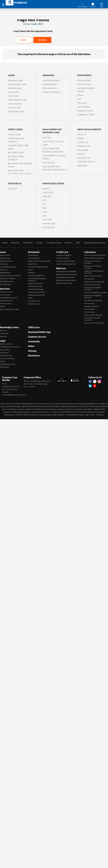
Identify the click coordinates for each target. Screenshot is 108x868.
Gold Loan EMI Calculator (93, 315)
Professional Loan (17, 84)
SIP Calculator (89, 303)
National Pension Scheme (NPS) (39, 261)
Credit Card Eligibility (64, 255)
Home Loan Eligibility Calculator (96, 293)
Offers (80, 138)
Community (34, 341)
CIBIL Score (34, 327)
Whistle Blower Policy (8, 364)
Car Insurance (50, 84)
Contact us (83, 142)
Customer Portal (54, 243)
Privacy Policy (5, 350)
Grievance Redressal (7, 358)
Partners (69, 243)
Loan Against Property (8, 267)
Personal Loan (15, 81)
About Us (82, 135)
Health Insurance (51, 81)
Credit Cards (14, 135)
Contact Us (28, 243)
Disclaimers (4, 353)
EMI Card (47, 138)
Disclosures (34, 355)
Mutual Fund (33, 264)
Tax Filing (82, 103)
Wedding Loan (5, 273)
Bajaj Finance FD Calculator (94, 282)
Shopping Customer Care (95, 243)
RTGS (45, 212)
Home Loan (13, 92)
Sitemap (32, 351)
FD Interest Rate (34, 258)
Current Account (86, 115)
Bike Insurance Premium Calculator (93, 267)
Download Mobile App (39, 332)
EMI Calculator (90, 312)
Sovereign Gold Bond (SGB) (38, 267)
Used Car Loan (15, 104)
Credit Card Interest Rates (65, 261)
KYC (44, 204)
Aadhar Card (49, 224)
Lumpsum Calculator (92, 306)
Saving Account (85, 111)
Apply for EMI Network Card (66, 274)
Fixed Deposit (33, 255)
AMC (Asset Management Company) (37, 279)
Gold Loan (13, 96)
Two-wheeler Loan (17, 100)
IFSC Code (47, 220)
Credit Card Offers (63, 258)
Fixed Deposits (84, 81)
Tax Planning (84, 107)
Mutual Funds (84, 84)
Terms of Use (83, 146)
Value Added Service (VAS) (9, 309)
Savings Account (34, 304)
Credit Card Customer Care (66, 264)
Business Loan (15, 88)
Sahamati (3, 336)
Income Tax (4, 333)
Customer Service (37, 337)
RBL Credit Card (16, 153)
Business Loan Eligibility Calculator (93, 296)
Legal (3, 341)
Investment (34, 252)
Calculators (90, 252)
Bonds (30, 298)
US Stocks (32, 273)
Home (23, 40)
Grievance (82, 166)
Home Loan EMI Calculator (94, 258)
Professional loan (6, 261)
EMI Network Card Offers (65, 277)
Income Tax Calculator (92, 285)
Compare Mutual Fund (36, 276)
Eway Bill (47, 196)
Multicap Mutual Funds (36, 295)
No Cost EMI (48, 163)
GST (44, 200)
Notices (3, 361)
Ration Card (49, 227)
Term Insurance (6, 303)
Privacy (81, 154)
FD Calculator (89, 279)
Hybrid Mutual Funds (36, 289)
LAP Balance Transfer (8, 278)
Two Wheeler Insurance (9, 298)
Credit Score (14, 108)
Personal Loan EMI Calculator (95, 255)
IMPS (45, 216)
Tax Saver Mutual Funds (37, 292)
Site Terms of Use (6, 344)
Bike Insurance (50, 88)
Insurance (5, 289)
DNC (78, 243)
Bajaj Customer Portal (64, 283)
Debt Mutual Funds (35, 286)
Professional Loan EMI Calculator (92, 319)
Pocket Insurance (52, 92)
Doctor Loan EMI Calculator (94, 323)
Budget (46, 189)
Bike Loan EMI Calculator (93, 276)
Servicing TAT (84, 158)
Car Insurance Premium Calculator (93, 262)
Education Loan (16, 112)
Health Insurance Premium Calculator (94, 272)
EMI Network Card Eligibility (66, 272)
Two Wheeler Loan (7, 281)
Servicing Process (86, 162)
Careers (40, 243)
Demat (80, 95)
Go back (42, 40)
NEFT (45, 208)
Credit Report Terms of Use (10, 347)
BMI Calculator (90, 309)
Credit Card (62, 252)
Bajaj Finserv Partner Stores (66, 280)
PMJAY (3, 306)
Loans (3, 252)
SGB (79, 99)
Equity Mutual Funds (36, 283)
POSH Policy (5, 367)
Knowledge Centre (9, 327)
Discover (12, 189)
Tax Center (48, 193)
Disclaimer (83, 150)
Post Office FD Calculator (93, 300)
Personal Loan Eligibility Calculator (93, 289)
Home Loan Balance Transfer (10, 276)
